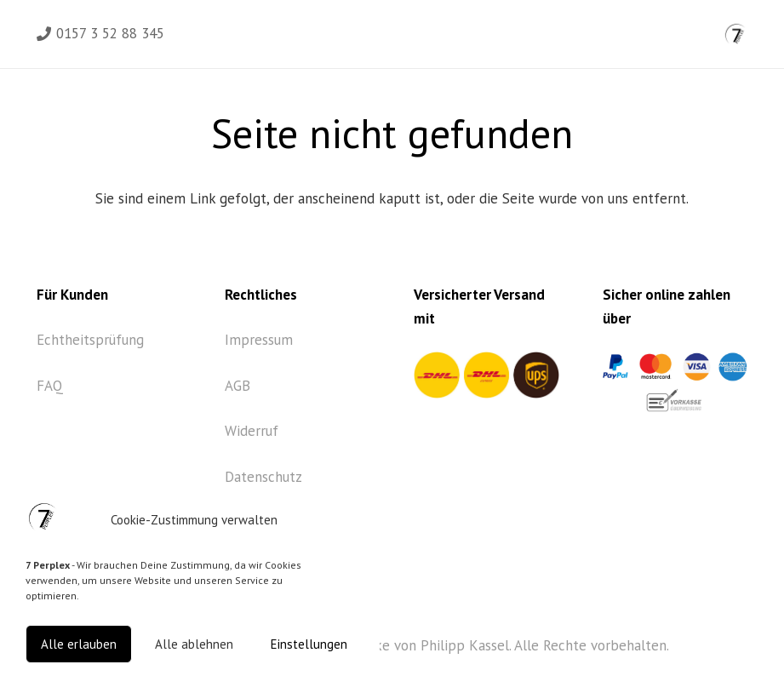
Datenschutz (263, 477)
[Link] (735, 34)
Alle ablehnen (194, 644)
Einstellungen (309, 644)
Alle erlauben (79, 644)
